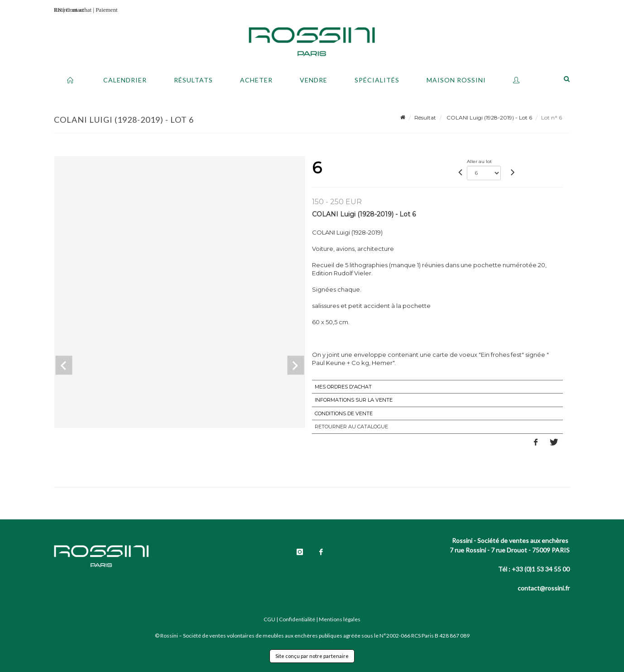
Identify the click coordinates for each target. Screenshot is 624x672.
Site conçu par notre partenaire (312, 656)
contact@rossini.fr (544, 588)
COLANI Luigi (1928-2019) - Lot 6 (489, 118)
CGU (269, 619)
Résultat (425, 118)
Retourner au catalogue (351, 427)
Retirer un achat (73, 10)
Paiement (106, 10)
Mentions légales (340, 619)
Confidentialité (297, 619)
